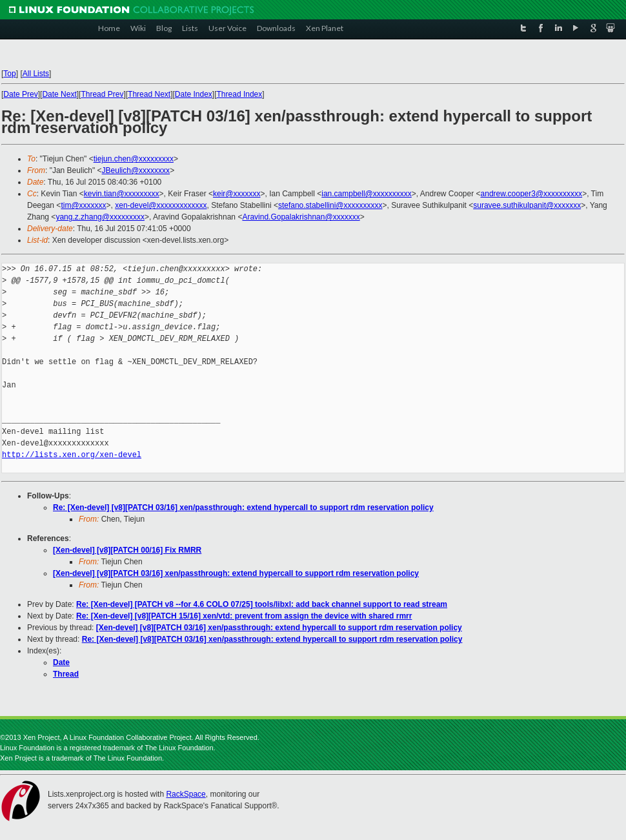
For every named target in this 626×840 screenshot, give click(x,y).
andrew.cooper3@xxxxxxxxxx (532, 194)
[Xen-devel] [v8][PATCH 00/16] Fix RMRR (127, 550)
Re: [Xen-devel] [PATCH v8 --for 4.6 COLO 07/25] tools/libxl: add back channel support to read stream (262, 604)
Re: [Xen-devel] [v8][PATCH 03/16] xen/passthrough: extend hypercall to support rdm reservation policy (243, 507)
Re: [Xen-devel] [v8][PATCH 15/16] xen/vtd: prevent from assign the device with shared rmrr (244, 616)
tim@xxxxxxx (83, 205)
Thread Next (149, 94)
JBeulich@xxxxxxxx (136, 170)
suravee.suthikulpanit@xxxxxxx (527, 205)
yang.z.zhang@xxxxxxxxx (100, 217)
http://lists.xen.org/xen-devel (72, 455)
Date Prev (20, 94)
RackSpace (186, 794)
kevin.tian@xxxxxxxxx (122, 194)
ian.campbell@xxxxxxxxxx (367, 194)
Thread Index (240, 94)
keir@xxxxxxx (237, 194)
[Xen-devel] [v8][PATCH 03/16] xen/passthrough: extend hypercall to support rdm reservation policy (236, 573)
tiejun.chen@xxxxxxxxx (134, 159)
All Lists (36, 74)
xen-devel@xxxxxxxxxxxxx (161, 205)
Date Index (194, 94)
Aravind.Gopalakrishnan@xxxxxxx (301, 217)
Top (9, 74)
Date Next (59, 94)
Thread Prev (102, 94)
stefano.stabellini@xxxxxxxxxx (330, 205)
